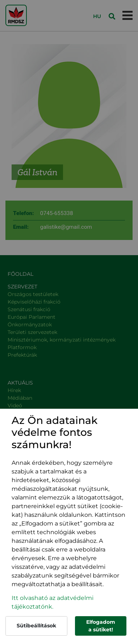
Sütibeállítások (36, 626)
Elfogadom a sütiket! (101, 626)
